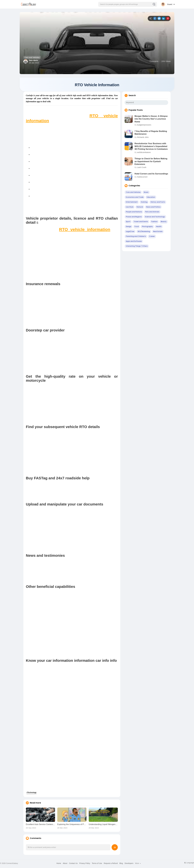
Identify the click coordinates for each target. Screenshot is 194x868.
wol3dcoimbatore (144, 153)
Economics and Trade (135, 198)
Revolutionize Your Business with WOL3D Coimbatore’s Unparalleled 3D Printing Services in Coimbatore (151, 147)
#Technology (31, 793)
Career (152, 237)
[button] (128, 4)
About (65, 864)
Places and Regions (134, 217)
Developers (129, 864)
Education (151, 198)
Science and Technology (155, 217)
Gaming (144, 203)
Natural (140, 208)
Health (159, 227)
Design (129, 227)
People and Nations (134, 212)
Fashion (154, 222)
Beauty (164, 222)
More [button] (138, 864)
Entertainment (132, 203)
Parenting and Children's (136, 237)
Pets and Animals (152, 212)
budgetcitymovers (144, 126)
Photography (147, 227)
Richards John (143, 138)
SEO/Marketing (144, 232)
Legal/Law (130, 232)
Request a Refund (111, 864)
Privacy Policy (85, 864)
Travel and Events (141, 222)
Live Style (130, 208)
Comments (154, 61)
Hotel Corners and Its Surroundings (151, 174)
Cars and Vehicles (32, 57)
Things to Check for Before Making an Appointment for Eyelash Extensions (151, 162)
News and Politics (153, 208)
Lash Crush (142, 168)
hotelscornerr (142, 178)
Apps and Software (134, 242)
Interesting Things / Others (137, 247)
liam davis (33, 60)
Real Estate (158, 232)
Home (59, 864)
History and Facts (158, 203)
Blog (121, 864)
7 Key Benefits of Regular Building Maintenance (151, 133)
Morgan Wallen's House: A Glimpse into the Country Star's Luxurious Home (151, 120)
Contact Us (73, 864)
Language (189, 863)
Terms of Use (97, 864)
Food (137, 227)
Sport (128, 222)
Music (146, 193)
